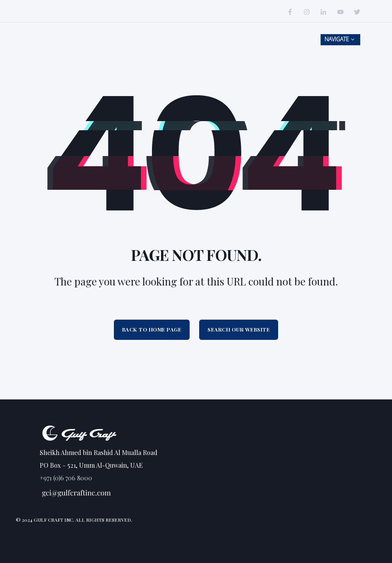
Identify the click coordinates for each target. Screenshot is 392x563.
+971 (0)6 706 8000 (66, 478)
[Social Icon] (292, 12)
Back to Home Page (152, 329)
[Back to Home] (71, 44)
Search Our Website (239, 329)
